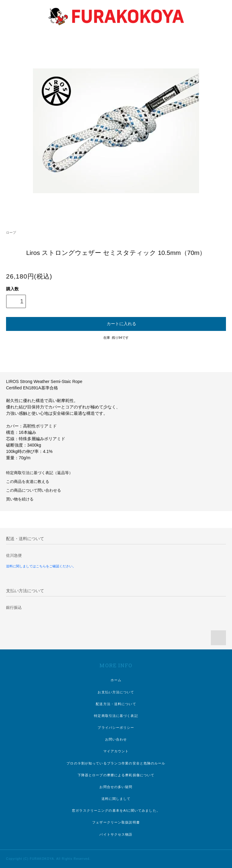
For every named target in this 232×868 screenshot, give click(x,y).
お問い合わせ (116, 739)
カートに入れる (116, 323)
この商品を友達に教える (28, 482)
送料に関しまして (116, 799)
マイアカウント (116, 751)
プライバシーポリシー (116, 728)
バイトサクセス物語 (116, 834)
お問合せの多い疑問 (116, 787)
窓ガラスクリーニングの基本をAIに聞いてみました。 (116, 810)
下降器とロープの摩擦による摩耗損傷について (116, 775)
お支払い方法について (116, 692)
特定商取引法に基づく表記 (116, 716)
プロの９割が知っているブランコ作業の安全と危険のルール (116, 763)
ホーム (116, 680)
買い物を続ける (20, 499)
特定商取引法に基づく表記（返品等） (39, 473)
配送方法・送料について (116, 704)
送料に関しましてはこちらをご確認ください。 (41, 566)
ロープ (11, 233)
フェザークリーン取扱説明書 (116, 822)
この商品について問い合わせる (34, 490)
